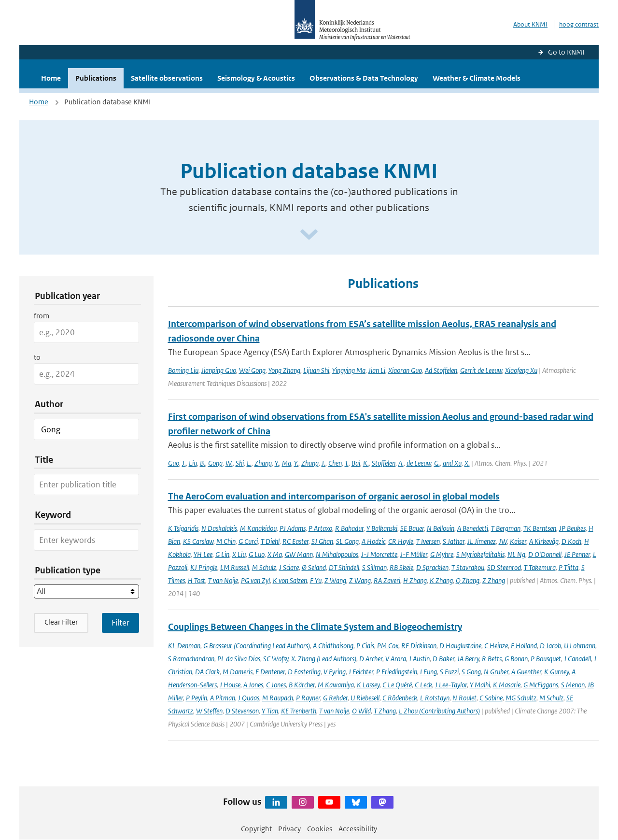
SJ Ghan (322, 541)
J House (230, 685)
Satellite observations (167, 78)
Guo (174, 463)
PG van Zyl (255, 580)
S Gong (471, 672)
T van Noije (223, 580)
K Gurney (556, 672)
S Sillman (374, 567)
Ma (287, 463)
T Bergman (506, 528)
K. (366, 463)
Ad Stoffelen (441, 370)
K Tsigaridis (183, 528)
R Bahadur (349, 528)
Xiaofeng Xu (521, 370)
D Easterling (304, 672)
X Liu (239, 554)
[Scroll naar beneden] (309, 235)
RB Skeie (401, 567)
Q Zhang (468, 580)
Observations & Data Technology (364, 78)
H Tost (197, 580)
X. (467, 463)
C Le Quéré (397, 685)
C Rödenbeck (400, 698)
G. (437, 463)
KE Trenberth (299, 711)
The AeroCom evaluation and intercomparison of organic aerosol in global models (334, 496)
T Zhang (385, 711)
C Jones (276, 685)
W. (229, 463)
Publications (96, 78)
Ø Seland (314, 567)
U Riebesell (365, 698)
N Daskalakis (219, 528)
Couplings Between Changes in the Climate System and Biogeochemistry (315, 627)
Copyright (256, 829)
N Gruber (496, 672)
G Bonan (516, 659)
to (37, 357)
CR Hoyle (401, 541)
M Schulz (264, 567)
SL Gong (347, 541)
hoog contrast (579, 24)
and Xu (452, 463)
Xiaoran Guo (405, 370)
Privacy (289, 829)
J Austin (419, 659)
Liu (193, 463)
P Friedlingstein (397, 672)
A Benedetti (473, 528)
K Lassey (368, 685)
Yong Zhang (284, 370)
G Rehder (335, 698)
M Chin (226, 541)
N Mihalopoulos (337, 554)
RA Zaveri (387, 580)
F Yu (316, 580)
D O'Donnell (545, 554)
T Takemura (540, 567)
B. (203, 463)
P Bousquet (546, 659)
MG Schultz (521, 698)
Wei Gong (252, 370)
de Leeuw (419, 463)
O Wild (361, 711)
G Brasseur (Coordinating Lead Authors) (257, 646)
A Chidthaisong (333, 646)
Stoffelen (384, 463)
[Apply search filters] (120, 623)
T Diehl (270, 541)
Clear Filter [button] (61, 622)
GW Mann (299, 554)
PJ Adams (293, 528)
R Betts (492, 659)
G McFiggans (541, 685)
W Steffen (209, 711)
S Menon (573, 685)
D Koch (571, 541)
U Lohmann (580, 646)
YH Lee (203, 554)
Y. (277, 463)
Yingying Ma (349, 370)
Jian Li (377, 370)
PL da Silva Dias (239, 659)
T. (347, 463)
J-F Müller (414, 554)
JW (503, 541)
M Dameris (238, 672)
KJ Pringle (204, 567)
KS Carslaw (198, 541)
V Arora (396, 659)
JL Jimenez (482, 541)
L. (249, 463)
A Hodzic (373, 541)
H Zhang (415, 580)
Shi (240, 463)
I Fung (428, 672)
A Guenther (526, 672)
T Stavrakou (468, 567)
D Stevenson (242, 711)
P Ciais (365, 646)
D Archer (371, 659)
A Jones (253, 685)
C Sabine (491, 698)
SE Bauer (412, 528)
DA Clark (207, 672)
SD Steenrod (504, 567)
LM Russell (235, 567)
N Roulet (464, 698)
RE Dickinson (419, 646)
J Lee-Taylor (451, 685)
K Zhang (441, 580)
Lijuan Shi (316, 370)
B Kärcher (302, 685)
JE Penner (577, 554)
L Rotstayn (435, 698)
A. (401, 463)
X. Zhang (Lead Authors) (324, 659)
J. (184, 463)
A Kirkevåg (544, 541)
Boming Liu (183, 370)
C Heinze (496, 646)
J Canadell (577, 659)
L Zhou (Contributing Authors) (439, 711)
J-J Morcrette (379, 554)
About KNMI (530, 24)
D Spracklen (432, 567)
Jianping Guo (219, 370)
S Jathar (454, 541)
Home (51, 78)
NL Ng (516, 554)
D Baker (443, 659)
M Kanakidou (258, 528)
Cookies (320, 829)
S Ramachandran (191, 659)
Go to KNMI (566, 52)
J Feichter (361, 672)
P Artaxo (320, 528)
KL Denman (184, 646)
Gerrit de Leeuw (481, 370)
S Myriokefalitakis (480, 554)
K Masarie (507, 685)
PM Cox (388, 646)
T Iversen (428, 541)
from (42, 316)
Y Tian (270, 711)
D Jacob (550, 646)
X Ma (275, 554)
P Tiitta (569, 567)
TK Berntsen (540, 528)
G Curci (248, 541)
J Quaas (249, 698)
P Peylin (197, 698)
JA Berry (468, 659)
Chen (335, 463)
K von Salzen (290, 580)
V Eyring (335, 672)
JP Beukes (572, 528)
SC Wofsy (276, 659)
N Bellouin (441, 528)
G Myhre (442, 554)
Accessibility (358, 829)
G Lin (222, 554)
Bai (356, 463)
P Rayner (308, 698)
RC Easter (295, 541)
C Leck (423, 685)
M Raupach (278, 698)
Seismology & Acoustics (256, 78)
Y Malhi (480, 685)
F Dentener (270, 672)
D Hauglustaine (460, 646)
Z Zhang (494, 580)
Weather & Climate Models (477, 78)
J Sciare (289, 567)
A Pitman (223, 698)
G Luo (257, 554)
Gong (215, 463)
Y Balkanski (382, 528)
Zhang (263, 463)
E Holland (524, 646)
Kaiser (518, 541)
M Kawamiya (336, 685)
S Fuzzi (449, 672)
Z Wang (335, 580)
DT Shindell (344, 567)
